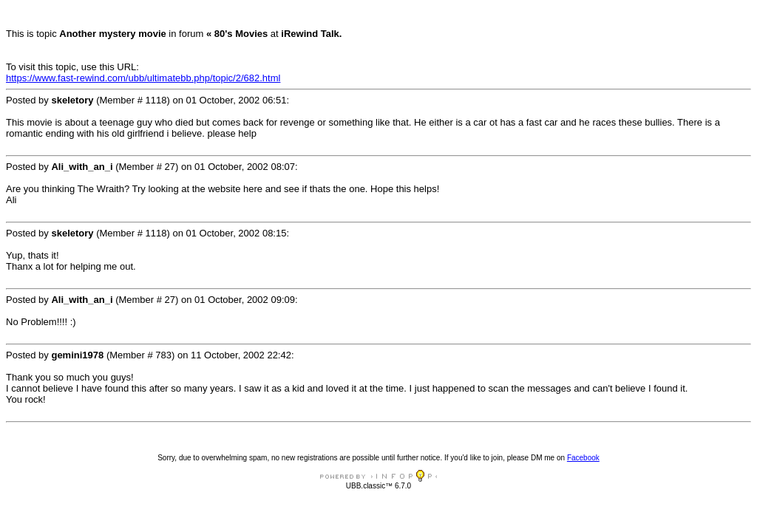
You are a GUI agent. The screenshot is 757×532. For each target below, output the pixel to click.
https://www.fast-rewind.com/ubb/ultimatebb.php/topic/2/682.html (143, 78)
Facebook (583, 458)
